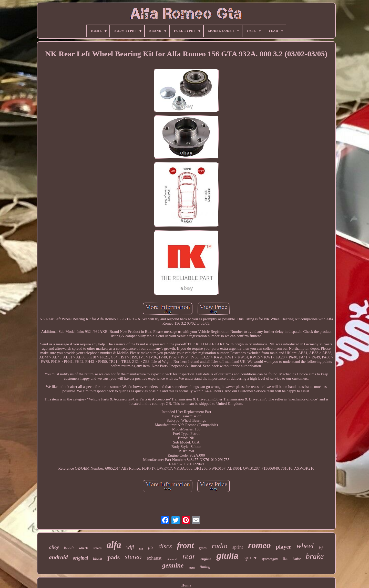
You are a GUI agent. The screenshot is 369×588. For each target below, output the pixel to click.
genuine (173, 565)
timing (205, 567)
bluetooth (172, 559)
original (81, 558)
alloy (54, 547)
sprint (238, 547)
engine (206, 559)
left (321, 548)
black (98, 558)
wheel (305, 546)
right (192, 568)
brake (315, 556)
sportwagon (270, 559)
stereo (133, 557)
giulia (227, 556)
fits (151, 547)
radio (219, 546)
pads (114, 557)
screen (97, 548)
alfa (114, 545)
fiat (285, 559)
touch (69, 547)
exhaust (154, 558)
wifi (130, 547)
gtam (203, 548)
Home (186, 585)
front (186, 545)
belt (141, 549)
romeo (259, 545)
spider (250, 558)
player (284, 547)
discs (165, 546)
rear (189, 556)
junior (297, 559)
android (58, 557)
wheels (84, 548)
